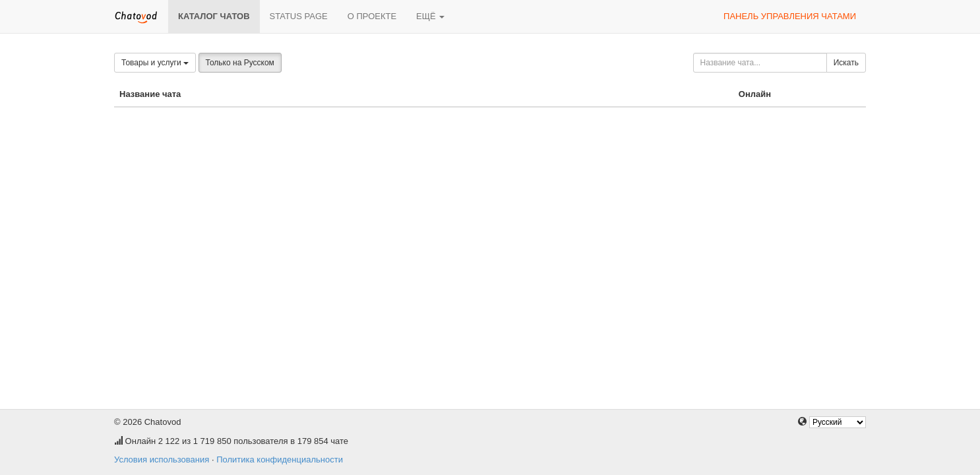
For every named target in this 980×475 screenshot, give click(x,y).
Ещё (430, 16)
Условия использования (162, 459)
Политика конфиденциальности (280, 459)
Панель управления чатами (790, 16)
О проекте (372, 16)
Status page (299, 16)
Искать (846, 63)
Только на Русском (240, 63)
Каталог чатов (214, 16)
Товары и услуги (155, 63)
